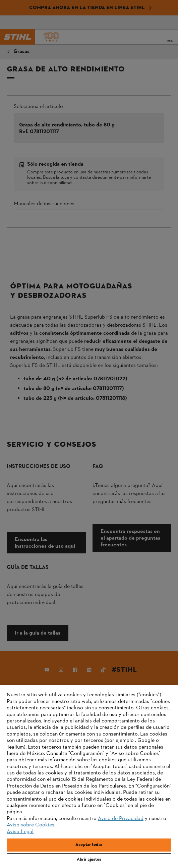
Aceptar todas (89, 845)
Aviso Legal (20, 832)
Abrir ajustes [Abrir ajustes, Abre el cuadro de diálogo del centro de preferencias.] (89, 860)
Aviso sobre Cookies (31, 825)
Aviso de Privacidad (121, 819)
